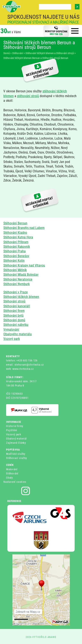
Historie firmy (15, 426)
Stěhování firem (14, 311)
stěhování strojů (28, 96)
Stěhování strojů (14, 301)
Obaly (9, 478)
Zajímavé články (16, 443)
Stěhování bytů (13, 316)
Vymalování (11, 330)
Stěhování (12, 473)
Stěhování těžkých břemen (21, 297)
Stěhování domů (14, 320)
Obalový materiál (17, 439)
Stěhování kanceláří (17, 306)
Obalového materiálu (18, 334)
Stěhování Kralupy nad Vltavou (24, 265)
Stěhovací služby (17, 458)
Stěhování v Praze (16, 292)
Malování (12, 469)
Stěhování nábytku (16, 325)
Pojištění (12, 430)
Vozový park (12, 339)
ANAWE (52, 637)
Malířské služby (16, 454)
